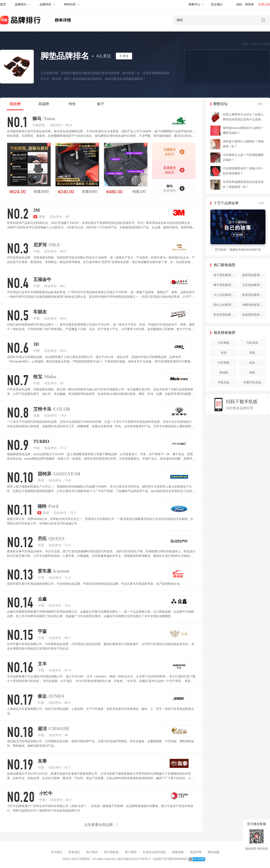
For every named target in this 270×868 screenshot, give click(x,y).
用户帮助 (131, 852)
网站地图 (214, 852)
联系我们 (74, 852)
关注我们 (217, 4)
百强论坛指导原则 (154, 852)
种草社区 (70, 4)
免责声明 (196, 852)
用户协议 (92, 852)
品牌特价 (45, 4)
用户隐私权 (111, 852)
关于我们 (56, 852)
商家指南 (178, 852)
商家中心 (194, 4)
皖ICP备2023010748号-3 (134, 859)
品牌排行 (21, 4)
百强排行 (85, 859)
